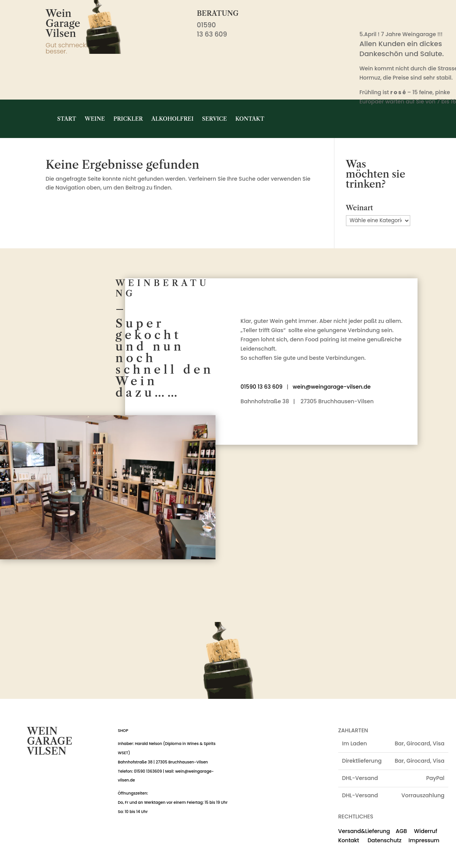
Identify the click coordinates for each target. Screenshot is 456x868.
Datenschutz (381, 840)
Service (215, 119)
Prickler (128, 119)
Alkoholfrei (172, 119)
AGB (401, 831)
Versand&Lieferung (364, 831)
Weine (95, 119)
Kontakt (250, 119)
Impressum (424, 840)
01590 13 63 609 (261, 387)
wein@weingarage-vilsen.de (332, 387)
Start (67, 119)
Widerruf (426, 831)
